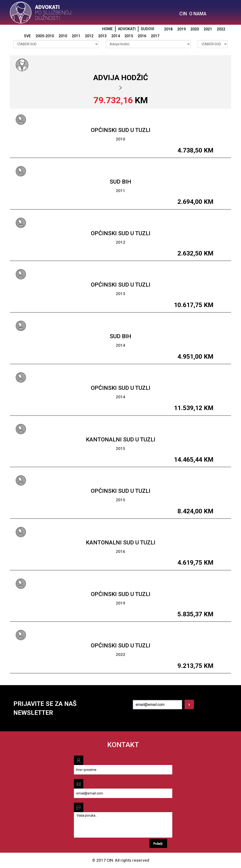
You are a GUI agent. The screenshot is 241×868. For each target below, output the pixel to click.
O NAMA (198, 14)
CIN (183, 14)
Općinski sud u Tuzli (121, 130)
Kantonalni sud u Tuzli (121, 440)
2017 (155, 36)
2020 (195, 29)
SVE (27, 36)
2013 (102, 36)
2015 (129, 36)
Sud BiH (120, 182)
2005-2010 (45, 36)
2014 (116, 36)
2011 (76, 36)
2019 (181, 29)
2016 (142, 36)
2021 (208, 29)
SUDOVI (147, 29)
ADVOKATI (127, 29)
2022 (221, 29)
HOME (107, 29)
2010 (63, 36)
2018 (168, 29)
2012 (89, 36)
